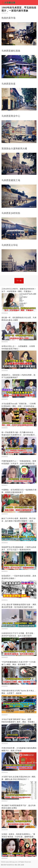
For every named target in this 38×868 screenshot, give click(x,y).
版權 (22, 865)
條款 (16, 865)
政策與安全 (11, 865)
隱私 (19, 865)
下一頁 (19, 281)
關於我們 (4, 865)
